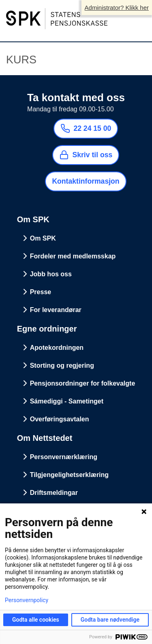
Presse (41, 292)
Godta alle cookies (36, 620)
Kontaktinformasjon (86, 181)
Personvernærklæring (64, 457)
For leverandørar (56, 310)
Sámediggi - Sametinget (67, 401)
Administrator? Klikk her (117, 8)
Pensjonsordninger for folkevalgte (83, 383)
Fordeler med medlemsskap (73, 256)
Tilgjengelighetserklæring (69, 475)
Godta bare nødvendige (110, 620)
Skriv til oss (86, 155)
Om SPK (43, 238)
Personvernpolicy (27, 600)
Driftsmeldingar (54, 493)
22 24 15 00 (86, 128)
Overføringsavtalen (60, 419)
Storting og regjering (62, 365)
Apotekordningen (57, 348)
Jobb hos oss (51, 274)
